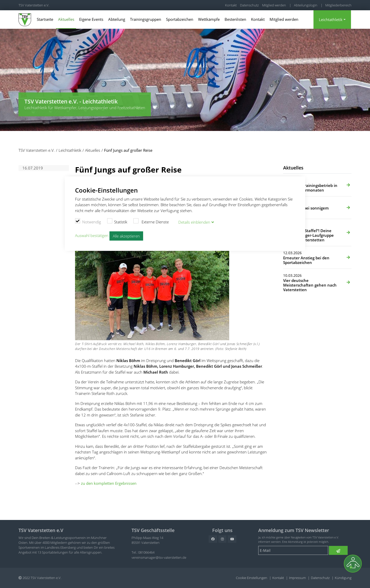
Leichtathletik (331, 20)
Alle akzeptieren (126, 236)
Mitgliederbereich (338, 5)
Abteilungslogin (306, 5)
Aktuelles (66, 19)
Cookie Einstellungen (252, 578)
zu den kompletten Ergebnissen (109, 483)
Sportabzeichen (180, 19)
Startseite (45, 19)
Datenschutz (249, 5)
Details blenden (194, 222)
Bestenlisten (235, 19)
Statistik (117, 221)
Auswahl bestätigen (92, 235)
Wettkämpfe (209, 19)
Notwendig (88, 221)
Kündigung (343, 578)
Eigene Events (91, 19)
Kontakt (231, 5)
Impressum (297, 578)
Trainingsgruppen (146, 19)
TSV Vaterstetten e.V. (34, 5)
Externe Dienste (151, 221)
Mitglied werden (274, 5)
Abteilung (117, 19)
